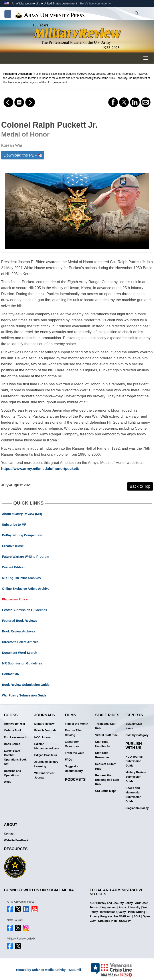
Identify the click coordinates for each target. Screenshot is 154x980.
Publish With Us (134, 746)
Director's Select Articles (20, 642)
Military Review (44, 724)
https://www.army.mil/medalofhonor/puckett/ (40, 469)
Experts (134, 715)
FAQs (69, 760)
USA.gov (125, 921)
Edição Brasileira (46, 755)
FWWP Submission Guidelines (25, 610)
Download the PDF (23, 155)
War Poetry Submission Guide (24, 695)
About (11, 825)
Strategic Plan (107, 921)
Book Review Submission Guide (26, 685)
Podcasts (75, 780)
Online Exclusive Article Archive (26, 589)
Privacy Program (101, 916)
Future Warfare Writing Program (26, 557)
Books (11, 715)
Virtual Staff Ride (106, 735)
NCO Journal (43, 737)
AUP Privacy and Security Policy (111, 903)
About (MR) (22, 514)
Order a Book (13, 730)
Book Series (12, 744)
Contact (9, 834)
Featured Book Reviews (20, 621)
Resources (16, 849)
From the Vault (75, 753)
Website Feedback (16, 840)
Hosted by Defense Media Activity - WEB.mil (48, 970)
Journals (45, 715)
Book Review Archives (19, 631)
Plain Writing (137, 912)
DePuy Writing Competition (22, 535)
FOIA (137, 916)
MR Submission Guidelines (22, 663)
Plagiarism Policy (15, 599)
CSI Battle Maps (106, 791)
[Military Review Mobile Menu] (146, 58)
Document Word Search (20, 653)
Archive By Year (15, 724)
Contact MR (11, 674)
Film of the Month (77, 724)
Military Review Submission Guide (136, 777)
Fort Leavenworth (16, 737)
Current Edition (13, 567)
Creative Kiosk (13, 546)
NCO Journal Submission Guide (134, 761)
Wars (7, 782)
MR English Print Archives (21, 578)
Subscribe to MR (14, 525)
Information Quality (113, 912)
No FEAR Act (123, 916)
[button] (96, 4)
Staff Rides (107, 715)
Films (71, 715)
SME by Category (137, 735)
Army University (129, 908)
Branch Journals (45, 730)
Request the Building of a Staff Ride (107, 780)
